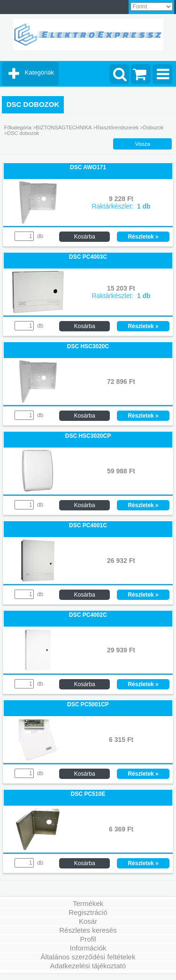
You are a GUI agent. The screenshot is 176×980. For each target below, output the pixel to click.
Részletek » (143, 237)
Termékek (88, 903)
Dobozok (153, 127)
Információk (88, 948)
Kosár (88, 921)
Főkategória (18, 127)
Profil (88, 939)
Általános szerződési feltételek (88, 957)
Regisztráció (88, 912)
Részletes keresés (88, 930)
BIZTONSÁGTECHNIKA (63, 127)
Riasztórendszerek (117, 127)
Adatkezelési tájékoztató (88, 966)
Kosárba (85, 237)
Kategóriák (39, 72)
